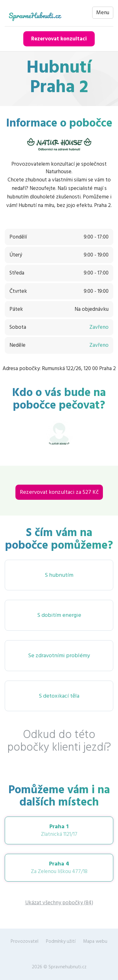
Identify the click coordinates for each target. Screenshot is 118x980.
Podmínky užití (61, 941)
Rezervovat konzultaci (59, 39)
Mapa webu (95, 941)
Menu (103, 13)
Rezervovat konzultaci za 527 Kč (59, 492)
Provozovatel (25, 941)
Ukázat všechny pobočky (59, 903)
